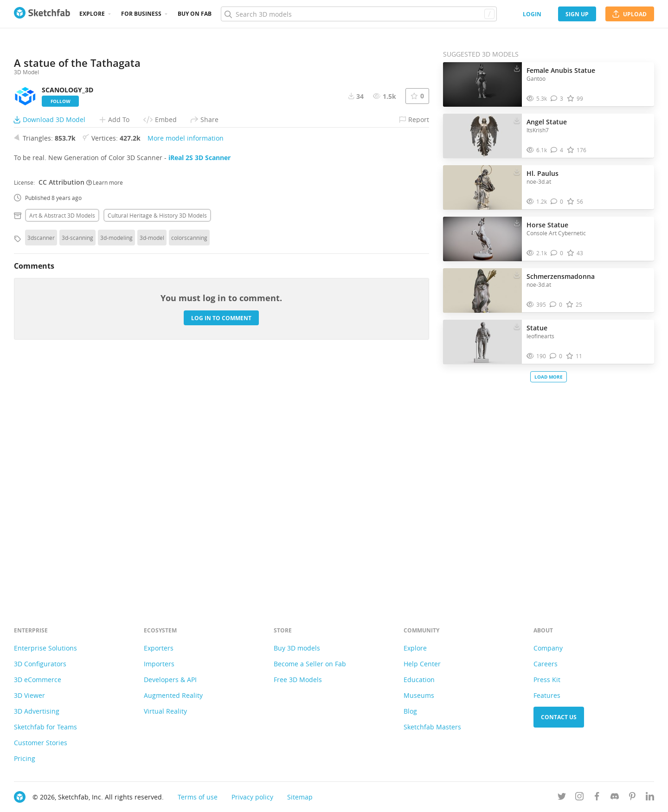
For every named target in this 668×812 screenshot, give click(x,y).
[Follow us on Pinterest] (632, 798)
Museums (419, 695)
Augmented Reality (173, 695)
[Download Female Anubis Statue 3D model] (517, 68)
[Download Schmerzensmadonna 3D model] (517, 274)
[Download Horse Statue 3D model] (517, 223)
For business (141, 14)
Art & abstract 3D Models (62, 448)
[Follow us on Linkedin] (650, 798)
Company (548, 648)
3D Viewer (29, 695)
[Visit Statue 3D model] (482, 342)
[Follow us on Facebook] (597, 798)
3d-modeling (116, 470)
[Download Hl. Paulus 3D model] (517, 171)
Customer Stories (41, 743)
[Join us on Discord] (615, 798)
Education (419, 680)
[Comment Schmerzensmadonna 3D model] (556, 305)
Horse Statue (547, 225)
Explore (92, 14)
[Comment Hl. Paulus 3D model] (557, 202)
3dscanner (41, 470)
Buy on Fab (195, 14)
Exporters (159, 648)
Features (547, 695)
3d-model (152, 470)
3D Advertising (37, 711)
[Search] (359, 14)
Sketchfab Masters (432, 727)
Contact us (559, 717)
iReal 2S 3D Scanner (199, 390)
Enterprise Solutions (45, 648)
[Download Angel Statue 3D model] (517, 120)
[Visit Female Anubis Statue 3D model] (482, 84)
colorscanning (189, 470)
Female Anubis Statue (561, 70)
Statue (537, 328)
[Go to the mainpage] (42, 14)
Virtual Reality (165, 711)
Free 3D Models (298, 680)
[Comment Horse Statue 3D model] (557, 253)
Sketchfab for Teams (45, 727)
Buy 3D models (297, 648)
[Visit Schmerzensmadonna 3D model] (482, 290)
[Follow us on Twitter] (562, 798)
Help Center (422, 664)
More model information (186, 371)
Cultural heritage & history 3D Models (157, 448)
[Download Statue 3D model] (517, 326)
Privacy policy (252, 797)
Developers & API (170, 680)
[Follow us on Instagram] (579, 798)
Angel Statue (547, 122)
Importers (159, 664)
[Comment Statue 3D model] (556, 356)
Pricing (25, 758)
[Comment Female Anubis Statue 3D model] (557, 99)
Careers (546, 664)
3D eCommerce (38, 680)
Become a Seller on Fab (310, 664)
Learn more (105, 414)
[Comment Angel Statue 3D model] (557, 150)
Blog (410, 711)
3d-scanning (77, 470)
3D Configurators (40, 664)
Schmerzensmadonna (561, 276)
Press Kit (547, 680)
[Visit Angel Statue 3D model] (482, 136)
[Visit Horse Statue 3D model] (482, 239)
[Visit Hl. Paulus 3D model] (482, 187)
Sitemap (300, 797)
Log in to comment (221, 550)
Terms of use (198, 797)
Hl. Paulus (543, 173)
